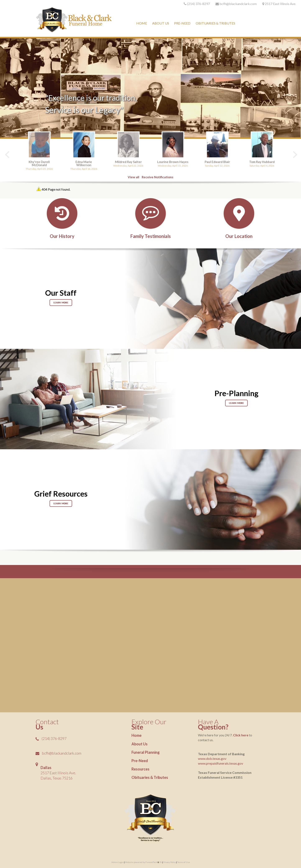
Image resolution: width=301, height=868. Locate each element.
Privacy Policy (170, 862)
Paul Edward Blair (217, 162)
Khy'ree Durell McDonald (39, 163)
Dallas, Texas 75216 (57, 778)
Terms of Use (184, 862)
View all (133, 177)
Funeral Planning (146, 752)
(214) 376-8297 (198, 4)
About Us (140, 744)
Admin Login (117, 862)
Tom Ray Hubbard (262, 162)
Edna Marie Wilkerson (84, 163)
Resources (140, 769)
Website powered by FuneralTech (141, 862)
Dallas (46, 768)
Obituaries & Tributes (150, 777)
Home (136, 735)
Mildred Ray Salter (128, 162)
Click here (241, 735)
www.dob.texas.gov (212, 758)
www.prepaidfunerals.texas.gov (221, 763)
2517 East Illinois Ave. (280, 4)
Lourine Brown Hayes (173, 162)
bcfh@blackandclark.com (62, 753)
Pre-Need (140, 761)
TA (161, 862)
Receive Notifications (158, 177)
